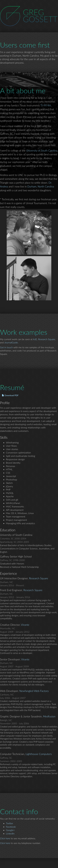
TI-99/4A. (46, 105)
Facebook (11, 827)
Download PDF (10, 395)
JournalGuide (11, 342)
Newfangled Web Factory (34, 691)
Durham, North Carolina (41, 186)
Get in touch (6, 347)
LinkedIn (10, 833)
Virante (25, 625)
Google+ (10, 830)
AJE (35, 339)
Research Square (47, 339)
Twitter (10, 823)
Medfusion (49, 716)
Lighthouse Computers (39, 754)
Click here (5, 838)
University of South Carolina (42, 151)
